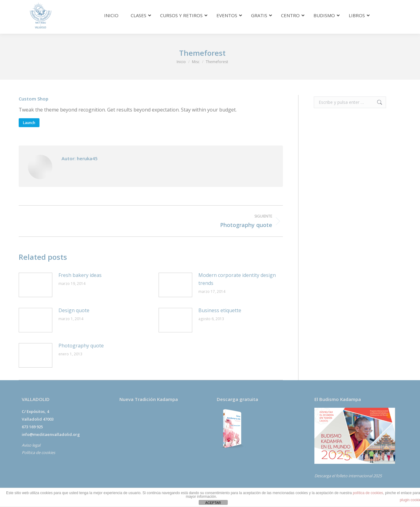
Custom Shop (34, 99)
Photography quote (81, 346)
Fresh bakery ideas (80, 275)
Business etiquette (220, 310)
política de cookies (368, 493)
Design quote (74, 310)
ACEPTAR (213, 503)
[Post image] (36, 285)
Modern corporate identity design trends (237, 279)
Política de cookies (38, 452)
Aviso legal (31, 445)
